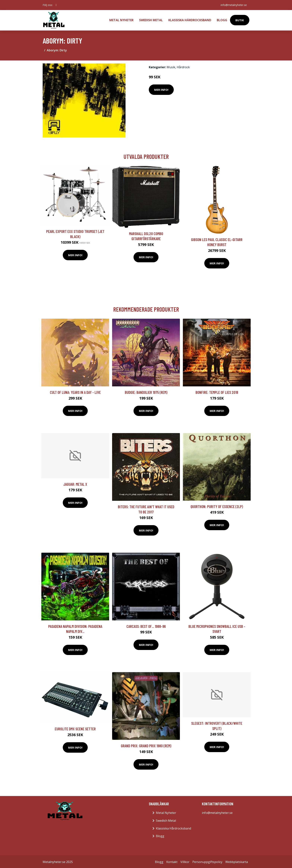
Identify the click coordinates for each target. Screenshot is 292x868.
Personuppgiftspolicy (207, 861)
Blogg (222, 20)
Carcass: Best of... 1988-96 (146, 626)
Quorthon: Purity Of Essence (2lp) (217, 506)
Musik (171, 66)
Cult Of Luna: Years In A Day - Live (75, 391)
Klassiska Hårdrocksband (190, 20)
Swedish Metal (151, 20)
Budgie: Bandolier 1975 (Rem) (146, 391)
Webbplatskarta (237, 861)
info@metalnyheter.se (233, 5)
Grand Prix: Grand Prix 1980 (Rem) (146, 745)
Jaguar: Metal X (75, 483)
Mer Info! (161, 89)
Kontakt (172, 861)
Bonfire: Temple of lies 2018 (217, 391)
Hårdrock (183, 66)
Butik (240, 20)
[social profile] (56, 5)
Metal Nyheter (121, 20)
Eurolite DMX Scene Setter (75, 728)
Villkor (185, 861)
